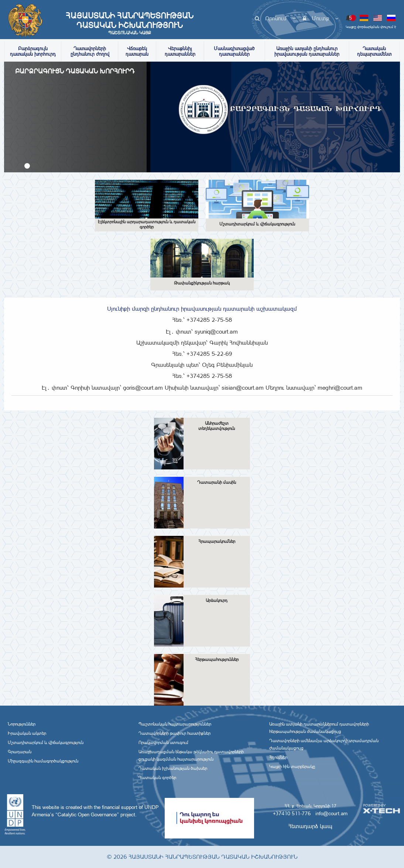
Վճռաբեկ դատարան (137, 51)
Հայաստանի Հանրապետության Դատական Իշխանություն (130, 23)
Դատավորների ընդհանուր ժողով (90, 51)
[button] (27, 166)
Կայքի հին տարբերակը (292, 767)
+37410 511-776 (292, 813)
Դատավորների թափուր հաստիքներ (174, 733)
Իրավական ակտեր (27, 733)
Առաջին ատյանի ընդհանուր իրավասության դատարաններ (307, 51)
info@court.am (331, 813)
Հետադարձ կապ (310, 826)
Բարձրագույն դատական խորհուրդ (33, 51)
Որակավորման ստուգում (163, 743)
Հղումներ (278, 757)
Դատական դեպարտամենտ (374, 51)
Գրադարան (20, 752)
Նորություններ (22, 724)
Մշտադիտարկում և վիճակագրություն (46, 743)
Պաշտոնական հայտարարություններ (175, 724)
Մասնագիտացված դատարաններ (234, 51)
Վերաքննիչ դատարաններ (180, 51)
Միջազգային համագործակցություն (43, 761)
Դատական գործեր (157, 778)
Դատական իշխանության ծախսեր (173, 768)
